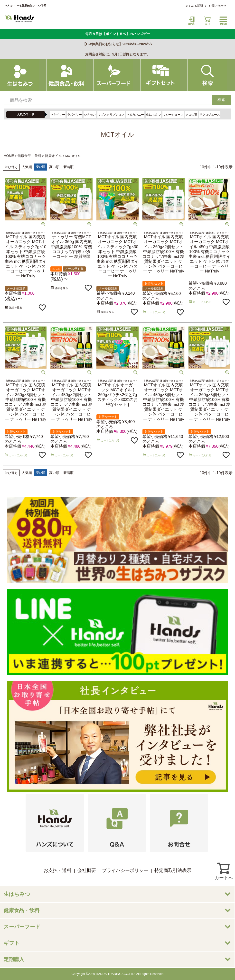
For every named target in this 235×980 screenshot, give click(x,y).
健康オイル (53, 156)
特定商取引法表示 (173, 870)
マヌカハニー (135, 115)
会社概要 (87, 870)
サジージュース (173, 115)
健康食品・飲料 (29, 156)
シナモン (90, 115)
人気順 (27, 167)
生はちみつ (153, 115)
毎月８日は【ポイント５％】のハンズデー (118, 34)
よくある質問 (194, 6)
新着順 (68, 167)
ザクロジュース (210, 115)
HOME (9, 156)
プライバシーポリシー (125, 870)
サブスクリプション (111, 115)
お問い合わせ (217, 6)
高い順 (54, 167)
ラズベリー (75, 115)
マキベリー (58, 115)
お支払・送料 (57, 870)
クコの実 (191, 115)
